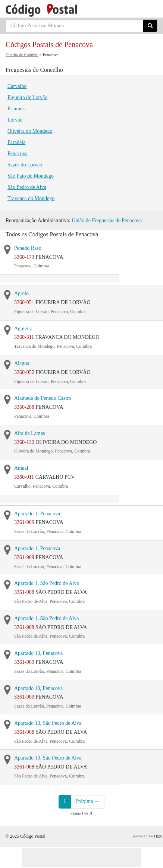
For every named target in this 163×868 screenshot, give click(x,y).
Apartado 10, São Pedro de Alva (48, 723)
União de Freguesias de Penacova (107, 220)
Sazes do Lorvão (25, 165)
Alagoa (22, 363)
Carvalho (17, 86)
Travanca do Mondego (31, 198)
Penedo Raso (28, 248)
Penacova (18, 154)
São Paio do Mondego (31, 176)
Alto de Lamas (29, 433)
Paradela (16, 142)
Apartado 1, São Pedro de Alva (46, 583)
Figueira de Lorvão (27, 97)
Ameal (21, 468)
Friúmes (16, 109)
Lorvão (15, 120)
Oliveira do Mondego (30, 131)
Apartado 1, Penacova (37, 514)
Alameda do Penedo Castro (43, 398)
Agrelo (21, 293)
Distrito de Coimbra (22, 55)
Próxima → (87, 801)
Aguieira (23, 329)
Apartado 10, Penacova (38, 653)
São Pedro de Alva (27, 187)
